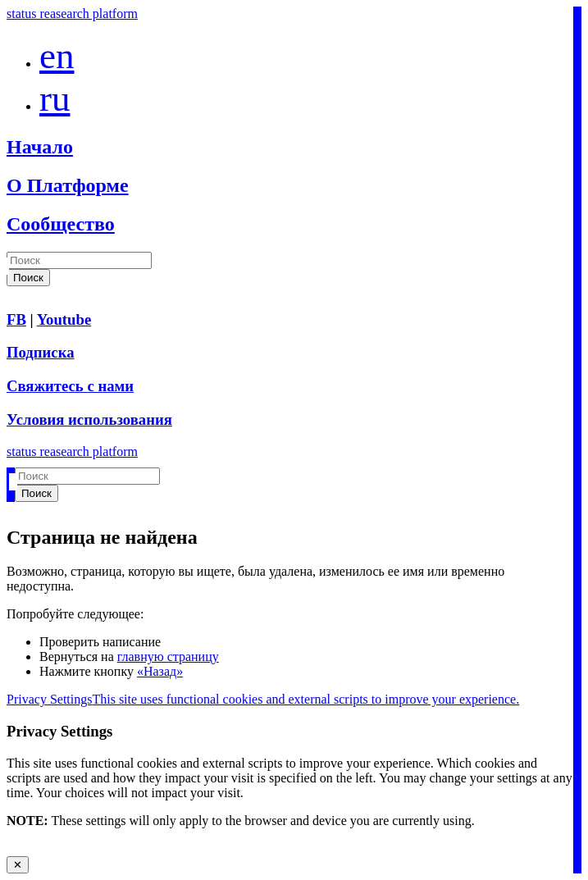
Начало (40, 147)
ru (55, 98)
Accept (25, 848)
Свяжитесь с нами (70, 386)
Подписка (41, 352)
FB (16, 319)
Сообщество (61, 224)
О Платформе (68, 185)
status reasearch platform (72, 14)
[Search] (79, 260)
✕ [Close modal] (18, 865)
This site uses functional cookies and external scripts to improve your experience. (305, 699)
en (57, 56)
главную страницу (168, 657)
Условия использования (89, 419)
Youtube (64, 319)
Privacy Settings (49, 699)
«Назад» (160, 671)
